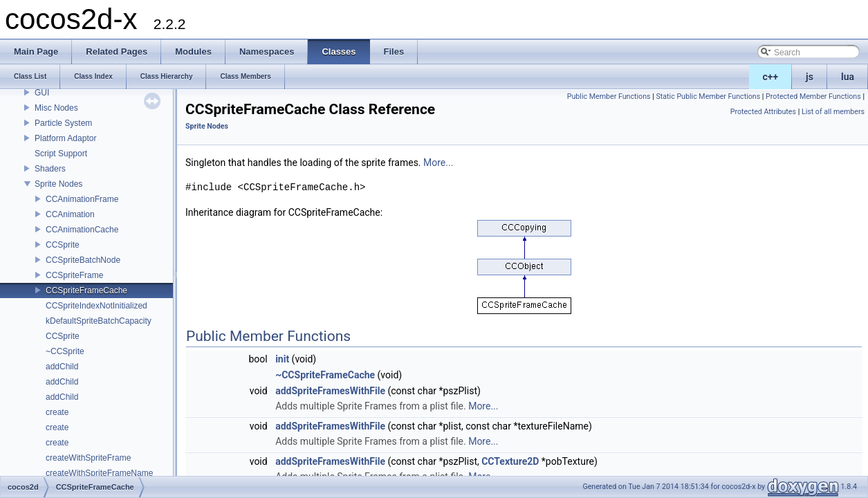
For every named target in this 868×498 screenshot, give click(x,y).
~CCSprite (65, 351)
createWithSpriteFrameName (99, 473)
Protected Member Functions (813, 96)
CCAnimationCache (82, 230)
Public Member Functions (609, 96)
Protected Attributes (763, 112)
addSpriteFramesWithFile (330, 391)
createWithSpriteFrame (88, 458)
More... (438, 163)
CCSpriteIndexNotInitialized (96, 306)
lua (848, 77)
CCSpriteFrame (74, 275)
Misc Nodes (56, 108)
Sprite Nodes (58, 184)
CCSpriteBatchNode (83, 260)
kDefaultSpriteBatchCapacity (99, 321)
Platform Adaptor (65, 138)
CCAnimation (70, 214)
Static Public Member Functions (708, 96)
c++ (771, 77)
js (810, 77)
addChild (62, 367)
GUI (42, 93)
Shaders (50, 169)
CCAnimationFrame (82, 199)
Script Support (61, 154)
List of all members (833, 112)
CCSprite (63, 245)
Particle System (63, 123)
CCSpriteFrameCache (86, 290)
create (57, 412)
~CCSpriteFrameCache (325, 375)
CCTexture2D (510, 461)
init (282, 359)
